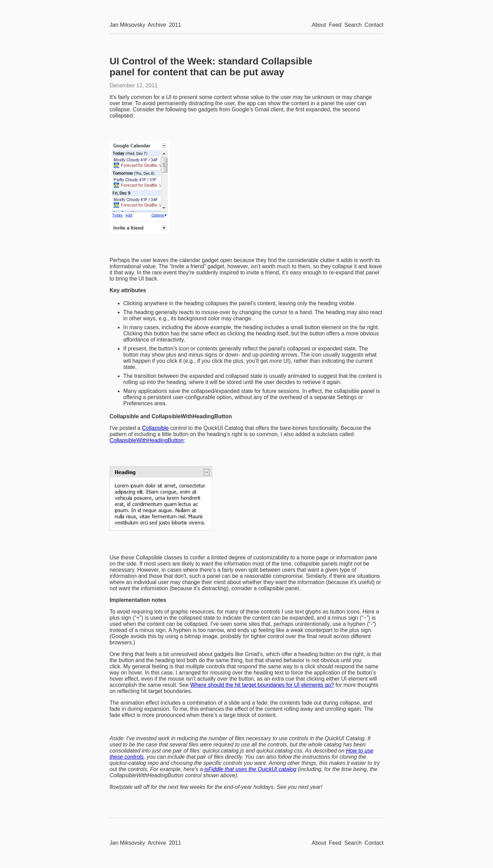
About (319, 25)
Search (353, 25)
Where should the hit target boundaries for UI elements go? (262, 685)
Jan (127, 25)
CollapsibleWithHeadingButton (147, 440)
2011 (175, 25)
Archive (157, 25)
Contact (374, 25)
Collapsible (155, 428)
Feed (335, 25)
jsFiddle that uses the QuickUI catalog (250, 769)
